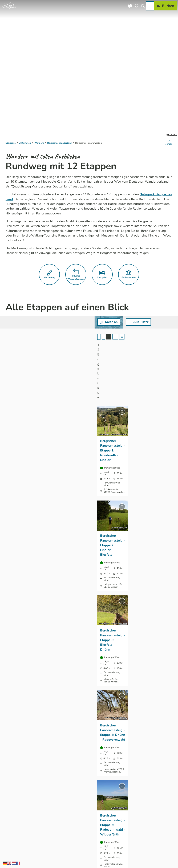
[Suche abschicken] (74, 322)
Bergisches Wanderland (59, 143)
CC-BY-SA (56, 379)
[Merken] (168, 143)
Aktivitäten (25, 143)
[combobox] (74, 322)
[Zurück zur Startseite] (9, 6)
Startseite (11, 143)
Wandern (39, 143)
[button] (49, 274)
